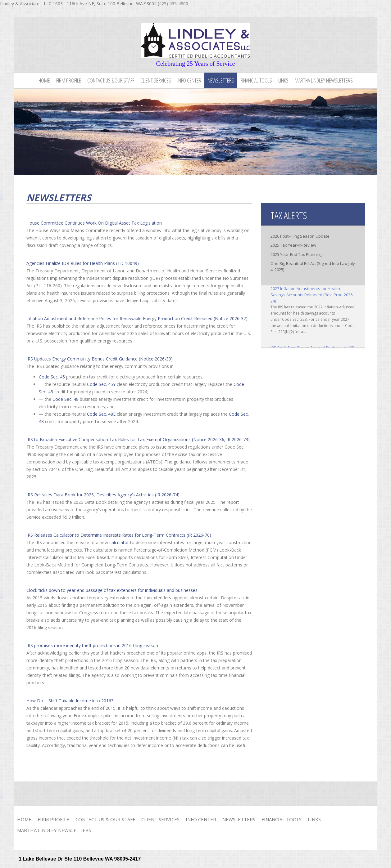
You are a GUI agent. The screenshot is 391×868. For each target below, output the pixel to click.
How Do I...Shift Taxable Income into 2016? (70, 701)
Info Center (189, 80)
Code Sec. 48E (101, 414)
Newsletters (221, 80)
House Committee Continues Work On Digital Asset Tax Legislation (94, 223)
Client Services (156, 80)
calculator (119, 542)
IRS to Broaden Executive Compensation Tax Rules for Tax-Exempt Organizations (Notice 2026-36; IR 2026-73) (138, 439)
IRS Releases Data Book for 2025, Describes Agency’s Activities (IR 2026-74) (103, 495)
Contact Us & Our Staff (111, 80)
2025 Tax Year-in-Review (293, 245)
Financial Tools (256, 80)
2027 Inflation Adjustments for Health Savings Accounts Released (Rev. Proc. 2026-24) (312, 295)
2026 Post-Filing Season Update (300, 236)
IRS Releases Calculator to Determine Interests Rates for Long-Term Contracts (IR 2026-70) (119, 535)
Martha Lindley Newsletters (324, 80)
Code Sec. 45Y (101, 384)
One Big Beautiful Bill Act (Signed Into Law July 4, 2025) (313, 266)
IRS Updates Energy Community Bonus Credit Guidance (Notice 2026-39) (100, 359)
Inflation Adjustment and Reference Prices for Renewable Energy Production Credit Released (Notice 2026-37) (137, 318)
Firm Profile (69, 80)
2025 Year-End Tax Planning (296, 254)
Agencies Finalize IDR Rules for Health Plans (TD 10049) (83, 263)
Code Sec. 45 (52, 377)
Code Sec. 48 (66, 399)
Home (44, 80)
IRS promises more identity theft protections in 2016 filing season (92, 645)
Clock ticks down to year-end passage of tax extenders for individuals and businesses (112, 590)
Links (283, 80)
